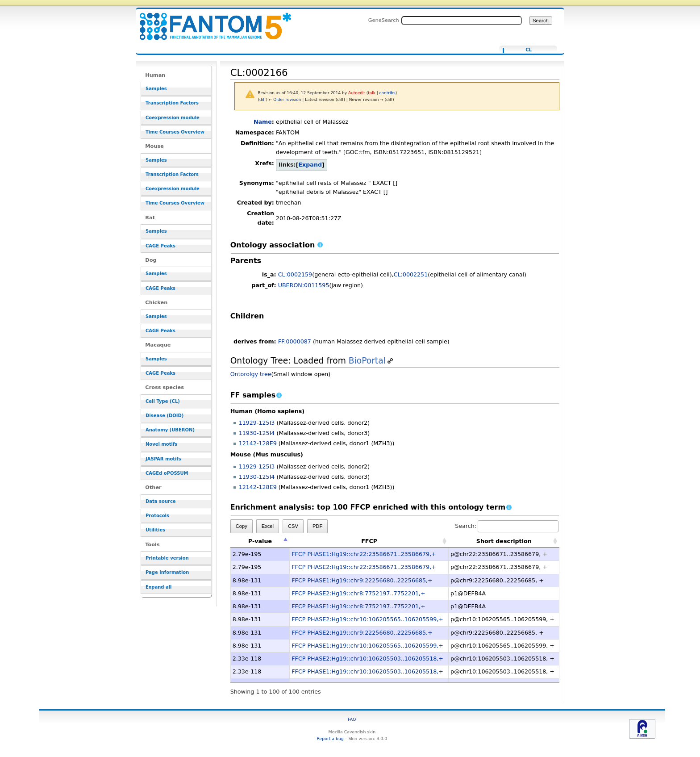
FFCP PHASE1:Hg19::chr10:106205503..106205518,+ (367, 671)
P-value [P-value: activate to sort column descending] (260, 541)
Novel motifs (161, 444)
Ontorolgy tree (251, 374)
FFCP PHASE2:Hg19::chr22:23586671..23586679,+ (364, 567)
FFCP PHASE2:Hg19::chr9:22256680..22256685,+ (362, 633)
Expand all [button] (159, 587)
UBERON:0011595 (304, 285)
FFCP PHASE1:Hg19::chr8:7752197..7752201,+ (358, 606)
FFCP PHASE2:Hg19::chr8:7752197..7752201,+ (358, 593)
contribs (387, 93)
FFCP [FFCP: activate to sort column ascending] (369, 541)
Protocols (157, 516)
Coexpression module (173, 118)
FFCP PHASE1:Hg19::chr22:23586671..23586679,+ (364, 554)
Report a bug (330, 738)
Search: (507, 526)
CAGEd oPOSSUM (167, 473)
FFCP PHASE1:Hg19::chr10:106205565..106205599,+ (367, 646)
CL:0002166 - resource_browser (210, 21)
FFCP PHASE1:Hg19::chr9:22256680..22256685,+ (362, 580)
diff (262, 100)
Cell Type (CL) (163, 401)
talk (372, 93)
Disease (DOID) (165, 416)
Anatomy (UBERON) (170, 430)
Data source (161, 501)
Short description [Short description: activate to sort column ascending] (504, 541)
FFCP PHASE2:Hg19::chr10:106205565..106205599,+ (367, 619)
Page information (167, 572)
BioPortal (367, 361)
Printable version (167, 558)
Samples (156, 89)
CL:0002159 (295, 274)
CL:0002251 (411, 274)
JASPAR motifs (163, 459)
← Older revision (285, 100)
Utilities (155, 530)
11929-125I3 (257, 423)
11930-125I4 (257, 433)
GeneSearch (384, 20)
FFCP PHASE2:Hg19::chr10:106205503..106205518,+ (367, 659)
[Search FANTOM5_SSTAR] (462, 21)
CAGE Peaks (160, 246)
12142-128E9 (258, 443)
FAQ (352, 719)
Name (263, 122)
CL (529, 50)
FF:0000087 (295, 341)
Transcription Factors (172, 103)
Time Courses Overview (175, 132)
